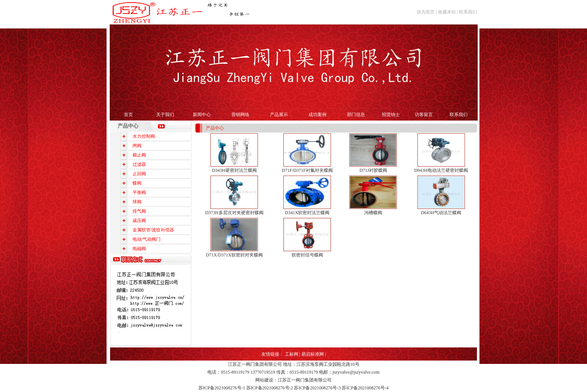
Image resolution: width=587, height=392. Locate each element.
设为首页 (426, 12)
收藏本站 (447, 12)
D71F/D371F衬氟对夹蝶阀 (307, 170)
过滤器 (139, 164)
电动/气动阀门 (147, 239)
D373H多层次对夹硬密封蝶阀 (234, 213)
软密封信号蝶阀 (307, 255)
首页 (128, 115)
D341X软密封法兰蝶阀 (307, 213)
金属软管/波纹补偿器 (153, 230)
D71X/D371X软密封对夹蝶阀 (234, 255)
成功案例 (317, 115)
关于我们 (165, 115)
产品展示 (279, 115)
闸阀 (137, 146)
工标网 (292, 354)
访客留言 (424, 115)
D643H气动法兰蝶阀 (441, 213)
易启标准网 (313, 354)
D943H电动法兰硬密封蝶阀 (441, 170)
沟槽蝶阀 (373, 213)
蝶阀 (137, 183)
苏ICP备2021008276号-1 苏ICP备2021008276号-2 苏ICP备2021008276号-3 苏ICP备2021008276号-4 (293, 388)
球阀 (137, 202)
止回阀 (139, 174)
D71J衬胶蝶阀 (373, 170)
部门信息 (356, 115)
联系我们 (468, 12)
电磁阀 (139, 249)
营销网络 (240, 115)
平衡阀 (139, 192)
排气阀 (139, 211)
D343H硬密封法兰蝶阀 (234, 170)
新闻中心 (202, 115)
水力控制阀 (144, 136)
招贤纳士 (391, 115)
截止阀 (139, 155)
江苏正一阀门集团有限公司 (255, 364)
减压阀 (139, 221)
